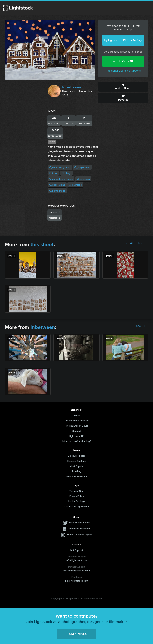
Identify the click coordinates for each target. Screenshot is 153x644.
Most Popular (77, 466)
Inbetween (72, 87)
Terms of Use (76, 491)
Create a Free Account (77, 420)
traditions (75, 185)
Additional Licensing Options (123, 71)
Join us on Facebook (79, 528)
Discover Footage (76, 461)
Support (77, 431)
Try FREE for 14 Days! (76, 426)
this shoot (42, 244)
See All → (142, 326)
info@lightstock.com (77, 560)
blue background (60, 167)
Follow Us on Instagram (79, 534)
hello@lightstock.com (77, 581)
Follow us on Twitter (79, 523)
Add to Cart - (123, 61)
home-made (57, 191)
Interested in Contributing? (76, 441)
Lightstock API (77, 436)
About (77, 415)
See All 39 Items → (136, 243)
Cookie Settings (76, 501)
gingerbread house (61, 179)
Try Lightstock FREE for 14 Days (123, 40)
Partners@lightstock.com (77, 570)
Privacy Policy (77, 496)
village (66, 173)
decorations (57, 185)
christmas (83, 179)
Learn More (77, 634)
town (53, 173)
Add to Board (123, 87)
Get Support (76, 550)
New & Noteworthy (77, 476)
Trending (76, 471)
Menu (147, 8)
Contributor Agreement (76, 506)
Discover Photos (77, 456)
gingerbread (82, 167)
